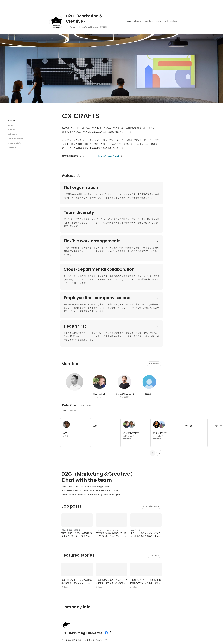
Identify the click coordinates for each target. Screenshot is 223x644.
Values (11, 125)
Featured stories (16, 139)
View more (154, 254)
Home (129, 21)
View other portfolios (133, 572)
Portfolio (12, 148)
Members (149, 21)
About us (138, 21)
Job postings (171, 21)
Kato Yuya (70, 295)
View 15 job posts (151, 396)
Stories (159, 21)
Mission (11, 120)
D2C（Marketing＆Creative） (84, 19)
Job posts (13, 134)
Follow (73, 27)
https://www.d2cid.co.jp (89, 27)
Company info (14, 143)
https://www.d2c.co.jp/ (110, 156)
